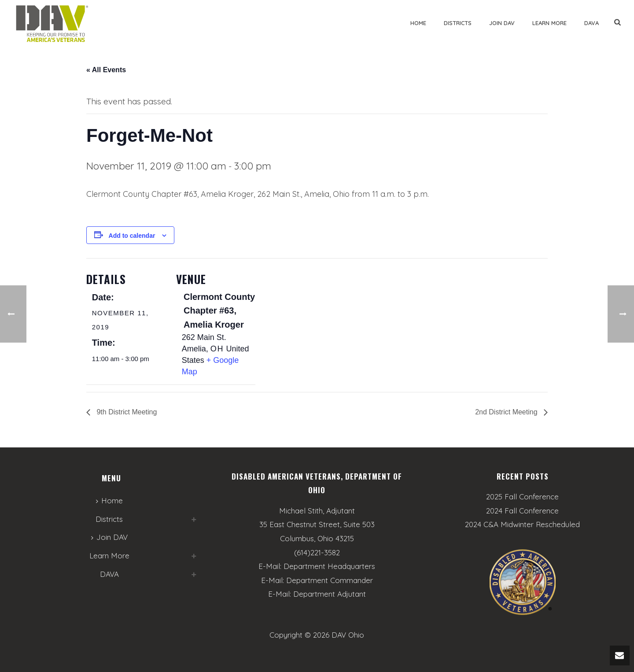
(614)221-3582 (317, 552)
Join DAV (502, 23)
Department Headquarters (329, 566)
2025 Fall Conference (522, 497)
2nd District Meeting (507, 412)
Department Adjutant (330, 594)
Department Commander (330, 580)
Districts (458, 23)
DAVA (592, 23)
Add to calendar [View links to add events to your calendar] (132, 236)
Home (418, 23)
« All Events (106, 70)
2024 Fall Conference (522, 511)
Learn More (549, 23)
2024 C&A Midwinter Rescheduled (522, 524)
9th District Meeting (126, 412)
